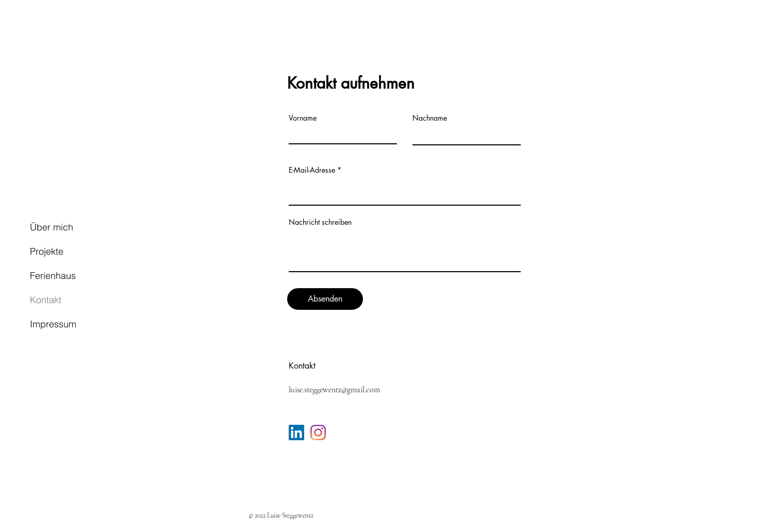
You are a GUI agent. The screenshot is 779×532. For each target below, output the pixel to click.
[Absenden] (325, 299)
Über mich (52, 227)
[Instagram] (318, 433)
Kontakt (46, 300)
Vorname (303, 118)
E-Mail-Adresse (312, 170)
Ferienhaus (53, 276)
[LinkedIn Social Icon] (296, 433)
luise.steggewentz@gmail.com (334, 390)
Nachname (430, 118)
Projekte (47, 251)
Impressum (53, 324)
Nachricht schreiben (320, 222)
